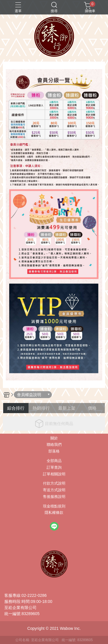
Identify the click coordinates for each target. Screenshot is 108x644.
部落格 (54, 451)
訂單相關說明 (54, 474)
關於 (54, 438)
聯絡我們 (54, 445)
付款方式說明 (54, 484)
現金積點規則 (54, 506)
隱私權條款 (54, 513)
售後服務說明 (54, 497)
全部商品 (54, 461)
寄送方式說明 (54, 490)
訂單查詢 (54, 468)
